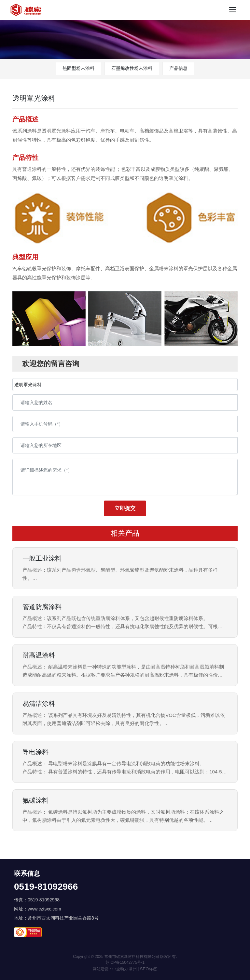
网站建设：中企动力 (110, 969)
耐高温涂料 (39, 655)
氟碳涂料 (35, 800)
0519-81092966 (46, 887)
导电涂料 (35, 752)
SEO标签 (149, 969)
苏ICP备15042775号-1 (125, 962)
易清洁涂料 (39, 704)
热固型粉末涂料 (78, 68)
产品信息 (178, 68)
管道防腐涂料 (42, 607)
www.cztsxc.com (44, 909)
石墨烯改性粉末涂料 (132, 68)
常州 (133, 969)
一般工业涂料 (42, 558)
